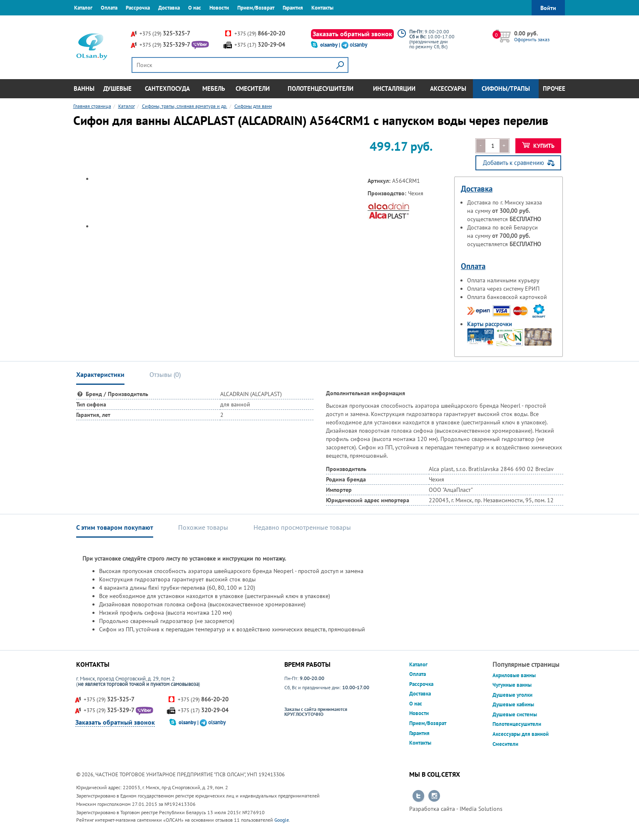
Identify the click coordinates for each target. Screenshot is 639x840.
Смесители (253, 88)
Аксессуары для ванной (521, 734)
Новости (219, 8)
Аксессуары (448, 88)
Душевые (117, 88)
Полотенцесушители (321, 88)
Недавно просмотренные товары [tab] (302, 527)
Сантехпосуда (167, 88)
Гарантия (293, 8)
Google (282, 820)
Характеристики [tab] (100, 374)
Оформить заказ (532, 39)
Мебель (214, 88)
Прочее (554, 88)
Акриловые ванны (514, 675)
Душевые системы (515, 714)
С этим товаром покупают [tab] (115, 527)
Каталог (83, 8)
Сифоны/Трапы (506, 88)
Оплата (109, 8)
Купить (538, 146)
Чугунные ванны (512, 685)
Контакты (322, 8)
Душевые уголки (512, 695)
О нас (195, 8)
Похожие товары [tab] (203, 527)
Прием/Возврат (256, 8)
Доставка (169, 8)
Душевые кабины (513, 704)
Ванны (84, 88)
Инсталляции (394, 88)
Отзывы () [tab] (165, 374)
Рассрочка (138, 8)
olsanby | (331, 45)
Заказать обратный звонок (352, 34)
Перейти (418, 796)
